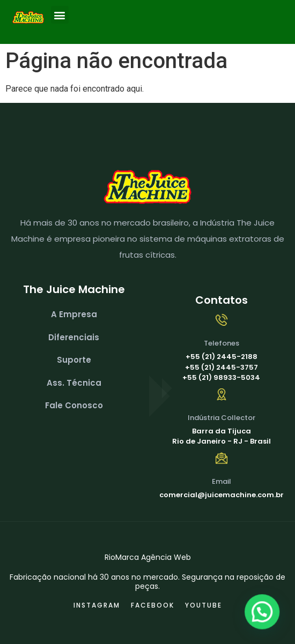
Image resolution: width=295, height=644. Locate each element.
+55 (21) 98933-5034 (221, 377)
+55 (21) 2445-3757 (222, 367)
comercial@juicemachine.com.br (222, 495)
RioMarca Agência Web (148, 557)
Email (222, 481)
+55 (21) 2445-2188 (222, 357)
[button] (60, 15)
